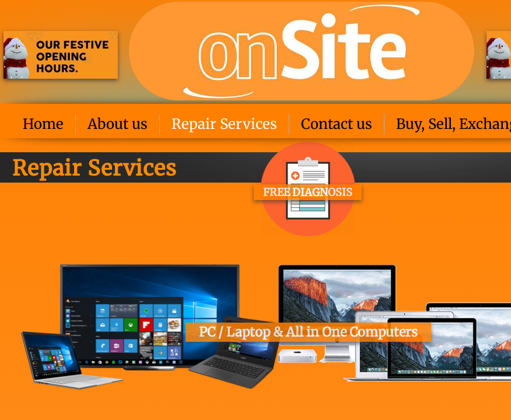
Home (43, 124)
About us (118, 124)
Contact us (337, 124)
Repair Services (224, 124)
